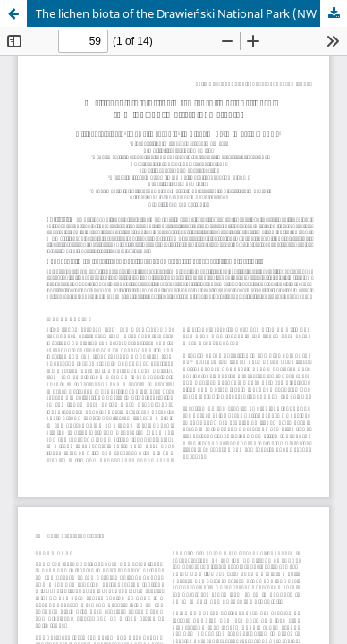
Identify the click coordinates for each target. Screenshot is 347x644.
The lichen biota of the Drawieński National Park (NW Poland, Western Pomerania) (191, 13)
